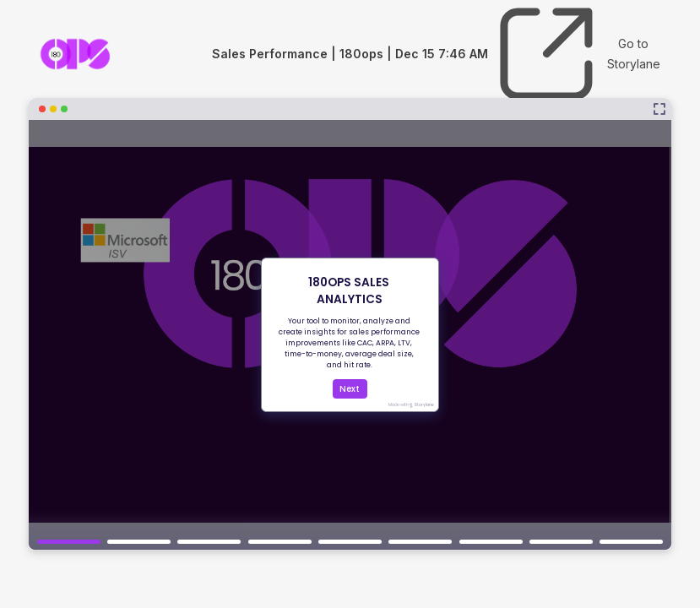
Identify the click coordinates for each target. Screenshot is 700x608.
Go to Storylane (577, 54)
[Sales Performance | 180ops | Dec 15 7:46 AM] (350, 324)
